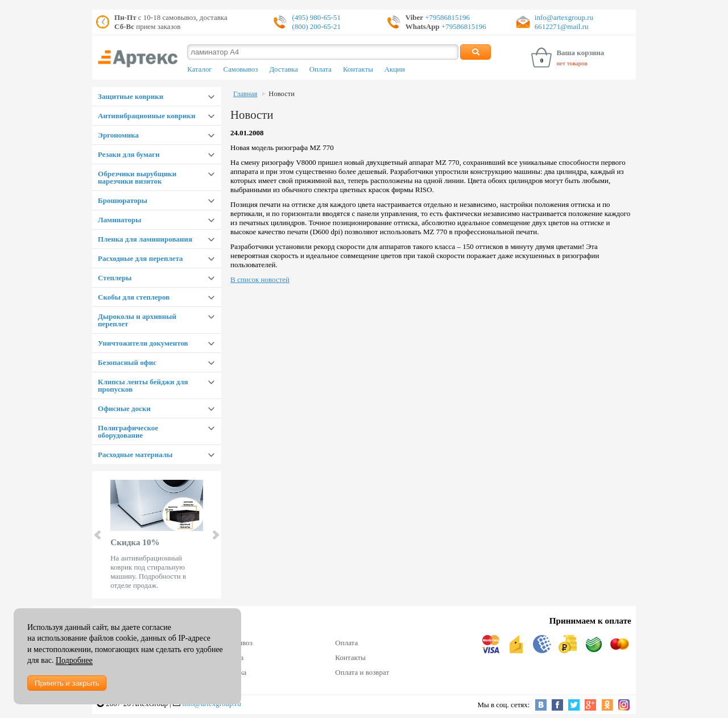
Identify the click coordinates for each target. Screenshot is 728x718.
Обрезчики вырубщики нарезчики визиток (137, 177)
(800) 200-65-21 (316, 26)
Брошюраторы (123, 200)
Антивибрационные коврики (146, 116)
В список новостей (260, 279)
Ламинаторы (119, 220)
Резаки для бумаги (129, 154)
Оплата (320, 69)
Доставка (283, 69)
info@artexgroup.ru (564, 17)
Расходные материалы (135, 455)
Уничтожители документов (143, 343)
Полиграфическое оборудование (128, 431)
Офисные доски (124, 408)
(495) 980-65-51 (316, 17)
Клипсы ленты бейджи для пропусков (143, 385)
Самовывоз (241, 69)
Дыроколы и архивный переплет (137, 320)
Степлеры (115, 278)
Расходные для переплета (140, 258)
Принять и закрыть (67, 683)
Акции (395, 69)
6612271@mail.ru (562, 26)
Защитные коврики (131, 96)
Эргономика (118, 135)
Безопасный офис (127, 362)
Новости (282, 94)
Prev (98, 535)
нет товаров (572, 63)
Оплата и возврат (362, 672)
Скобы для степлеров (134, 297)
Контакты (358, 69)
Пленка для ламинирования (145, 239)
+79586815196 (446, 17)
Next (215, 535)
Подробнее (74, 660)
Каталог (199, 69)
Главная (245, 94)
